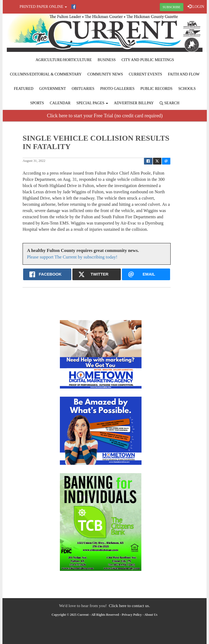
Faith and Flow (184, 74)
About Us (151, 615)
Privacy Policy (132, 615)
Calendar (60, 103)
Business (107, 60)
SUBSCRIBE (172, 7)
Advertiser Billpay (134, 103)
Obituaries (83, 89)
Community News (105, 74)
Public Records (156, 89)
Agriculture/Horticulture (64, 60)
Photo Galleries (117, 89)
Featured (24, 89)
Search (169, 103)
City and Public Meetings (148, 60)
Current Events (145, 74)
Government (53, 89)
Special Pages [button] (92, 103)
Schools (187, 89)
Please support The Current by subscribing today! (72, 257)
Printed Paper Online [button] (43, 7)
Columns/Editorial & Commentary (46, 74)
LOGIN (196, 7)
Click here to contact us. (129, 606)
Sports (37, 103)
